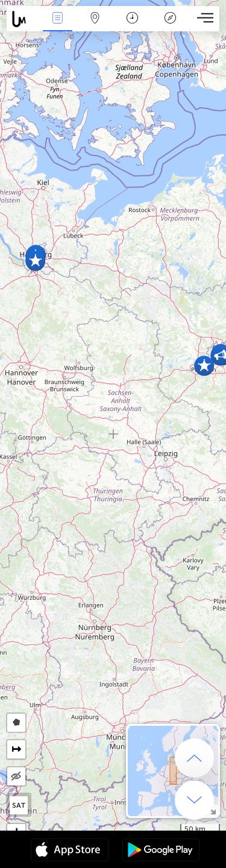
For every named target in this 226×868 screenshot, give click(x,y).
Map (95, 19)
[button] (204, 366)
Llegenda (170, 19)
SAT (19, 805)
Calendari (132, 19)
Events (57, 19)
